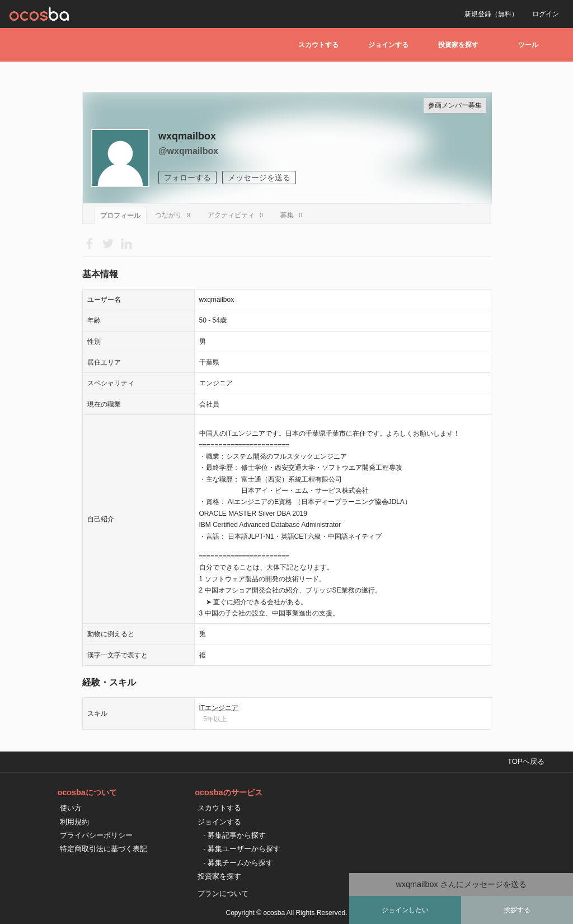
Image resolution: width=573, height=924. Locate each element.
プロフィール (120, 216)
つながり (174, 215)
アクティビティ (237, 215)
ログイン (546, 14)
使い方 (71, 808)
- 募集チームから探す (238, 863)
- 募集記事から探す (234, 835)
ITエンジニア (219, 708)
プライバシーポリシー (96, 835)
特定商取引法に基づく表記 (104, 849)
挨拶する (517, 910)
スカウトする (318, 45)
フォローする (187, 178)
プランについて (223, 893)
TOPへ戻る (526, 761)
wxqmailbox (187, 136)
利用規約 (74, 822)
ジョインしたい (405, 910)
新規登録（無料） (491, 14)
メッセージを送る (259, 178)
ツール (528, 45)
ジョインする (388, 45)
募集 (293, 215)
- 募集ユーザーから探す (242, 849)
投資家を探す (458, 45)
